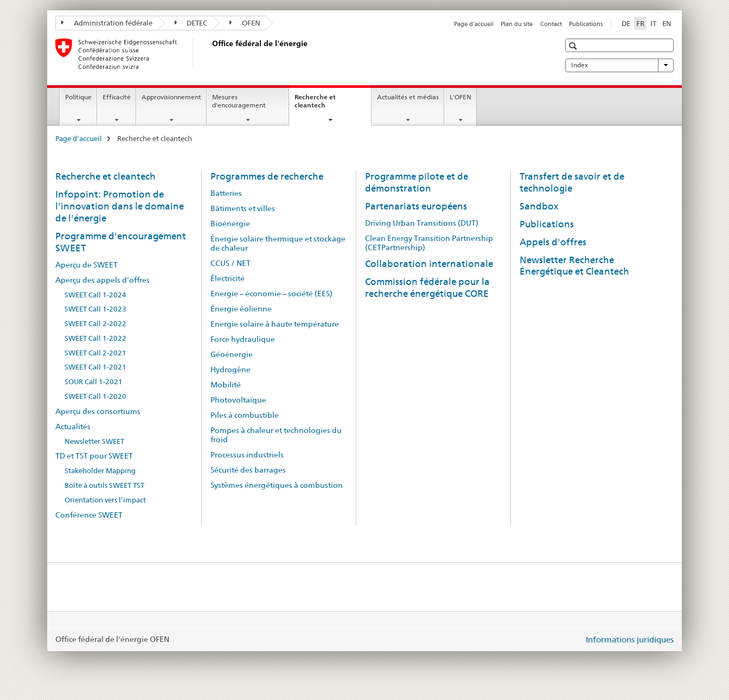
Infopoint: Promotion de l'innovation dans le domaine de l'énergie (120, 206)
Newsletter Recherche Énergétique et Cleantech (574, 266)
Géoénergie (232, 354)
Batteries (226, 193)
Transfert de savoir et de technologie (572, 182)
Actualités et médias (408, 97)
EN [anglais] (667, 23)
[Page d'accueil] (210, 54)
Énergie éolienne (241, 309)
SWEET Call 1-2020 (95, 396)
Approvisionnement (171, 97)
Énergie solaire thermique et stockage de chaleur (278, 243)
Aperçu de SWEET (87, 265)
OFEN (245, 23)
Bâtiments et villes (243, 208)
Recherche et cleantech (322, 105)
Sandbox (539, 206)
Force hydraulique (243, 339)
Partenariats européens (416, 206)
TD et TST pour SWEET (94, 456)
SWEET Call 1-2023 (95, 309)
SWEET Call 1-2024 (95, 295)
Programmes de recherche (267, 176)
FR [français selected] (640, 23)
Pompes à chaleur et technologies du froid (276, 435)
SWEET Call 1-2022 (95, 338)
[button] (574, 46)
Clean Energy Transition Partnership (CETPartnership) (429, 243)
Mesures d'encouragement (239, 101)
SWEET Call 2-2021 (95, 353)
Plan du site (517, 24)
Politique (78, 97)
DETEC (191, 23)
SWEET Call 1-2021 (95, 367)
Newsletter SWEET (94, 441)
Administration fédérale (107, 23)
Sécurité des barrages (248, 470)
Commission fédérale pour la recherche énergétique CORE (427, 288)
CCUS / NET (231, 263)
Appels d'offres (553, 242)
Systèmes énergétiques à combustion (277, 485)
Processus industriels (247, 455)
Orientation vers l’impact (105, 500)
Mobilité (226, 385)
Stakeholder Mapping (100, 471)
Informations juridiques (630, 639)
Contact (551, 24)
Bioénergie (230, 224)
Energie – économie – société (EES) (271, 294)
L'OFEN (461, 97)
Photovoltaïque (238, 400)
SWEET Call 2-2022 (95, 324)
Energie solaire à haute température (275, 324)
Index (619, 65)
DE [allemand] (626, 23)
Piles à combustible (245, 415)
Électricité (228, 278)
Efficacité (117, 97)
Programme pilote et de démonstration (417, 182)
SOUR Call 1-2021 (94, 382)
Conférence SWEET (89, 515)
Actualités (73, 427)
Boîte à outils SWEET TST (104, 485)
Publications (586, 24)
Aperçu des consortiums (98, 411)
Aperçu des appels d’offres (103, 280)
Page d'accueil (474, 24)
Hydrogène (231, 370)
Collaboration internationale (429, 264)
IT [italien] (653, 23)
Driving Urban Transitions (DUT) (422, 223)
